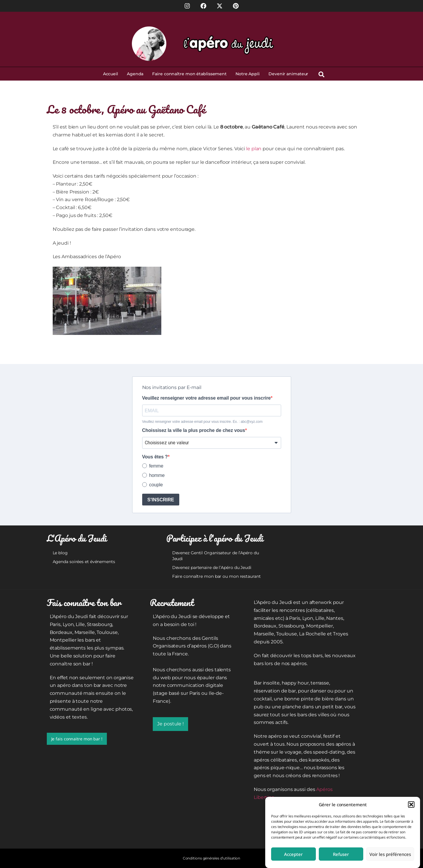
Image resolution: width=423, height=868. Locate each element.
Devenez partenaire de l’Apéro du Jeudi (212, 567)
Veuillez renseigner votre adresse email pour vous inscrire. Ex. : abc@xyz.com (202, 422)
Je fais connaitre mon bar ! (77, 739)
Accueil (111, 74)
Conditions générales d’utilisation (212, 858)
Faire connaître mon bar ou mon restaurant (217, 576)
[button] (411, 804)
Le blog (60, 553)
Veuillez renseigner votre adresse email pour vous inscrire (206, 398)
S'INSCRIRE (161, 500)
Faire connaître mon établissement (189, 74)
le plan (254, 149)
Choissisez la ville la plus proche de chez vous (194, 430)
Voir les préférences (390, 854)
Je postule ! (170, 724)
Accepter (293, 854)
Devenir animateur (288, 74)
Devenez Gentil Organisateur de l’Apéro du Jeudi (216, 556)
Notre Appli (248, 74)
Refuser (341, 854)
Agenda (135, 74)
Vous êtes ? (155, 457)
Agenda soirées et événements (84, 562)
